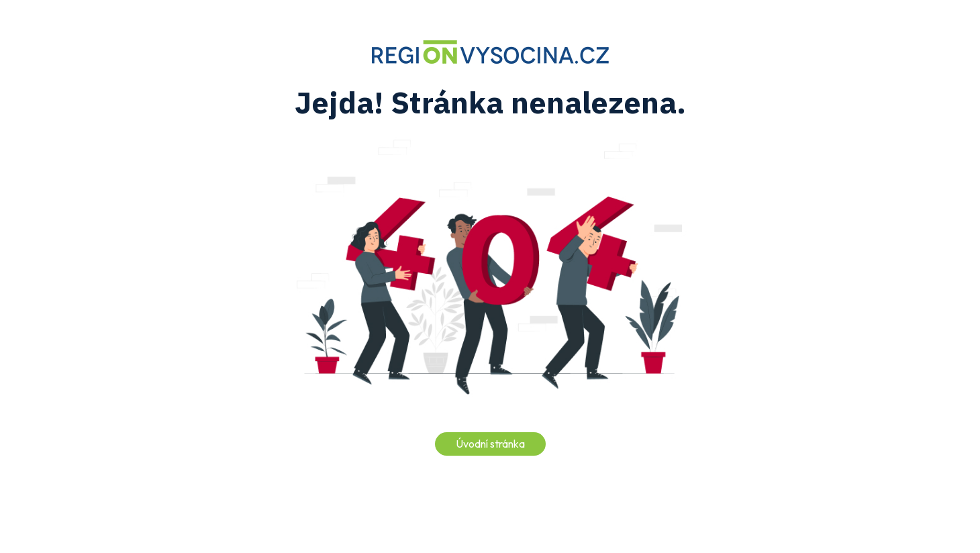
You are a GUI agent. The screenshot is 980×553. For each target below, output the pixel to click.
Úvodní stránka (490, 444)
